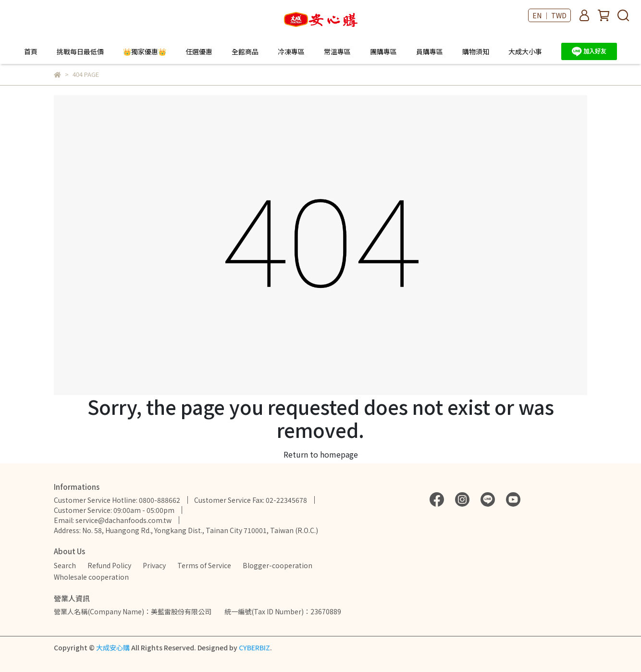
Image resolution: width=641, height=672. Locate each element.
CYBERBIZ (254, 647)
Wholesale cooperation (91, 577)
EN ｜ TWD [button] (549, 15)
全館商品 (245, 51)
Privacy (154, 565)
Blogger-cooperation (277, 565)
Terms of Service (204, 565)
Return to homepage (321, 454)
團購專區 (383, 51)
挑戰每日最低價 (80, 51)
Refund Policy (109, 565)
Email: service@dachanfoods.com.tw (113, 520)
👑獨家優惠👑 (145, 51)
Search (65, 565)
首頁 (31, 51)
